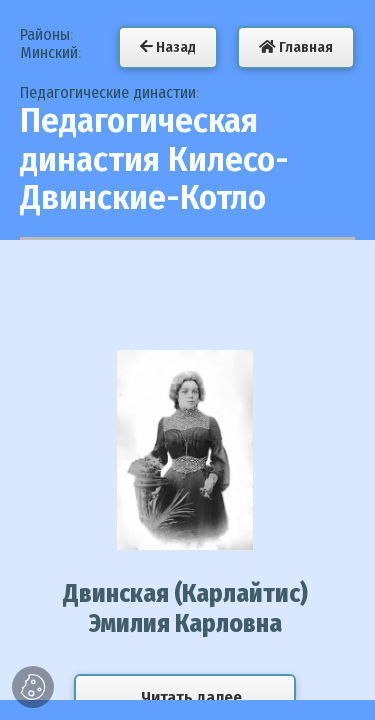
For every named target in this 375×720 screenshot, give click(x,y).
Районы (45, 34)
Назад (168, 47)
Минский (49, 52)
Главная (296, 47)
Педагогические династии (108, 92)
